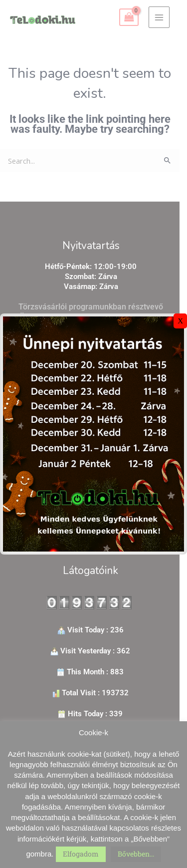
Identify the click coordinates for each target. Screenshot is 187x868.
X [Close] (180, 321)
